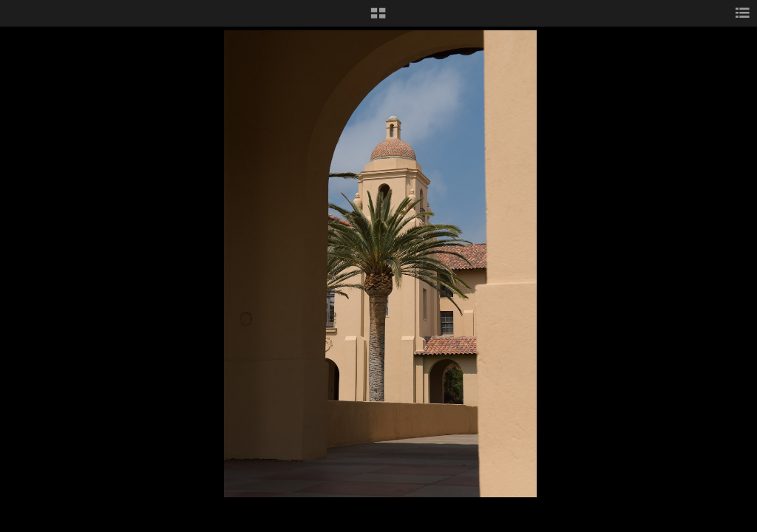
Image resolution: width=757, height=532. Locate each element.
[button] (378, 18)
